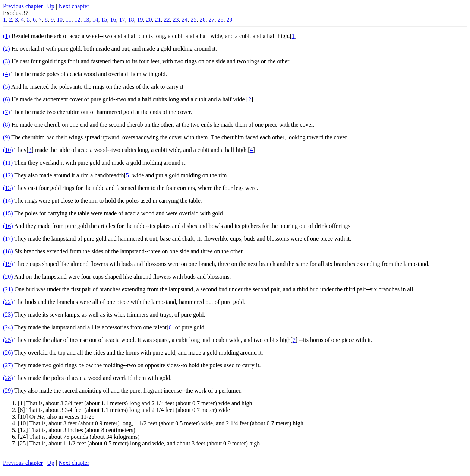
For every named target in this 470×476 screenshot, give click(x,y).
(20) (8, 277)
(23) (8, 315)
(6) (7, 99)
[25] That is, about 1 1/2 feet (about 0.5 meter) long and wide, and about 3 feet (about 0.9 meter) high (139, 443)
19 (140, 20)
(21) (8, 289)
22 (167, 20)
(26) (8, 353)
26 (202, 20)
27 (211, 20)
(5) (7, 87)
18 (131, 20)
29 (229, 20)
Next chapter (74, 6)
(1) (7, 36)
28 (220, 20)
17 (122, 20)
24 (184, 20)
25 (193, 20)
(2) (7, 49)
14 (95, 20)
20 (149, 20)
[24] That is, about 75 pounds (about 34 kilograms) (79, 437)
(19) (8, 264)
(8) (7, 125)
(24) (8, 327)
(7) (7, 112)
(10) (8, 150)
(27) (8, 365)
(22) (8, 302)
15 (104, 20)
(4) (7, 74)
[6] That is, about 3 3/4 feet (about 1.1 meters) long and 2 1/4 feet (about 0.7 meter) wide (124, 410)
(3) (7, 61)
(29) (8, 391)
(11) (8, 163)
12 (77, 20)
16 (113, 20)
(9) (7, 137)
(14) (8, 201)
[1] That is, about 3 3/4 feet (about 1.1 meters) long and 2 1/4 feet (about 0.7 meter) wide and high (135, 403)
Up (51, 6)
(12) (8, 175)
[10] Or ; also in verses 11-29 (56, 417)
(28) (8, 378)
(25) (8, 340)
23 (176, 20)
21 (158, 20)
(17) (8, 239)
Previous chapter (23, 6)
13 (86, 20)
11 (68, 20)
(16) (8, 226)
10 (60, 20)
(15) (8, 213)
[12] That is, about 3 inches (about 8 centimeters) (77, 430)
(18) (8, 251)
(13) (8, 188)
